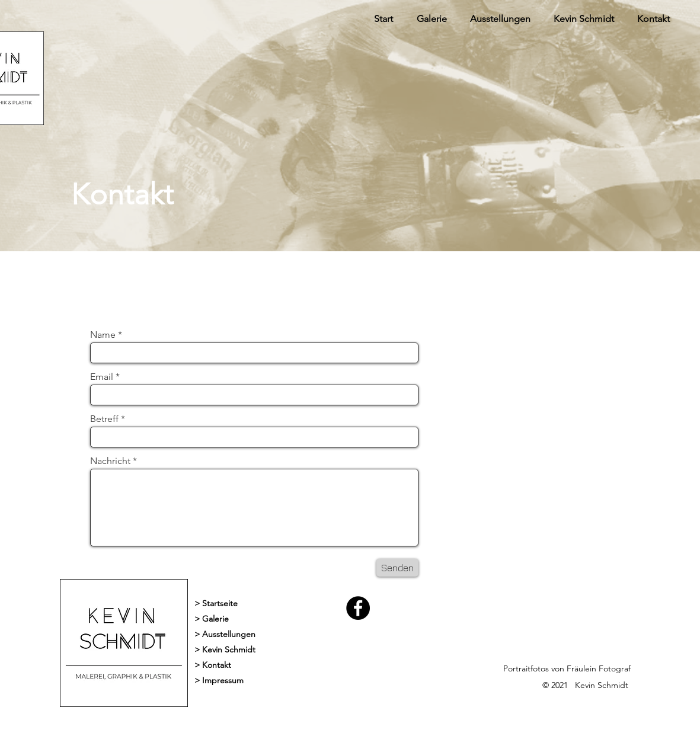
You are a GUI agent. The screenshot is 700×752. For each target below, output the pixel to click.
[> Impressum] (277, 681)
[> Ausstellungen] (228, 635)
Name (104, 335)
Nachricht (110, 461)
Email (102, 377)
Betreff (104, 419)
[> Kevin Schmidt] (277, 650)
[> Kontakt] (277, 665)
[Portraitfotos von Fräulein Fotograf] (586, 669)
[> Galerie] (277, 619)
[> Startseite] (277, 604)
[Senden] (397, 568)
